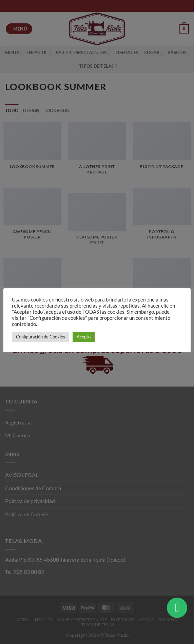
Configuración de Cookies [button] (41, 337)
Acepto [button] (84, 337)
